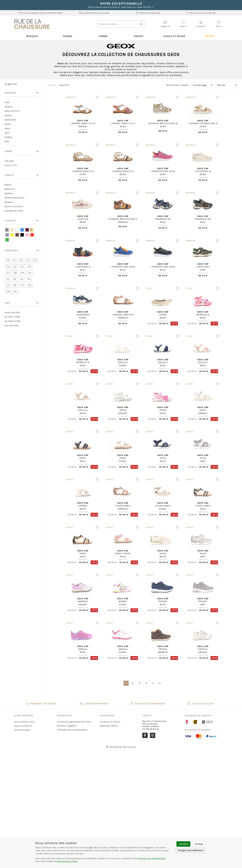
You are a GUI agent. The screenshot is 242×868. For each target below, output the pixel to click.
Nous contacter (23, 726)
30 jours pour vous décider (201, 13)
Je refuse (199, 844)
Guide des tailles (109, 726)
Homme (68, 36)
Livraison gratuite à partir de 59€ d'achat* (41, 13)
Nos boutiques (22, 730)
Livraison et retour (110, 722)
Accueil (52, 85)
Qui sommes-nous (25, 722)
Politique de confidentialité (72, 730)
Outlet (210, 36)
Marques (32, 36)
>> (160, 683)
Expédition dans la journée (94, 13)
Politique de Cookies (67, 861)
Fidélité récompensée (148, 13)
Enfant (139, 36)
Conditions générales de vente (74, 722)
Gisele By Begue (174, 36)
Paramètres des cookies (121, 747)
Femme (103, 36)
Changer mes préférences (190, 850)
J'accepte (183, 844)
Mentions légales (67, 726)
